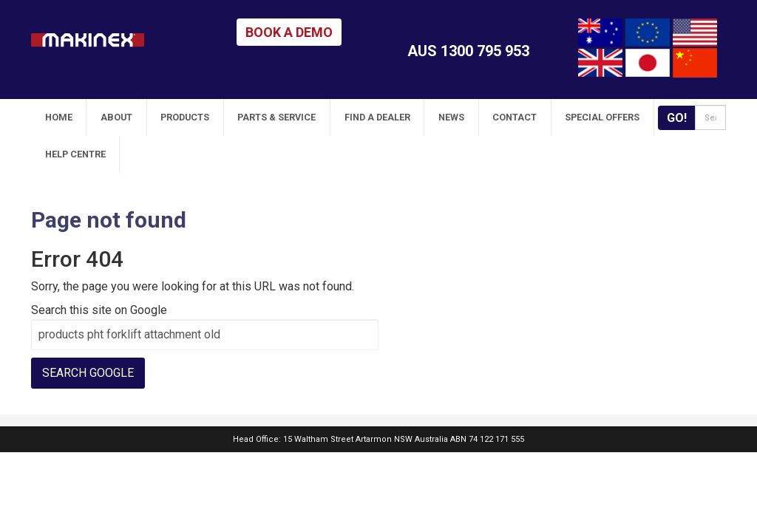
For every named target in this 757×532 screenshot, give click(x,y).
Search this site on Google (99, 272)
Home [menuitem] (52, 117)
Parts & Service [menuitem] (231, 117)
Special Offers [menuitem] (505, 117)
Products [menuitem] (152, 117)
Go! (649, 118)
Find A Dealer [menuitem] (318, 117)
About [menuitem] (96, 117)
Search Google (88, 335)
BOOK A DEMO (289, 32)
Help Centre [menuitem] (588, 117)
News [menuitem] (380, 117)
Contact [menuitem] (430, 117)
